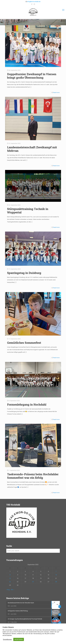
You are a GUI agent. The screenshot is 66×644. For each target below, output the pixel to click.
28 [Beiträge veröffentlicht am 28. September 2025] (56, 582)
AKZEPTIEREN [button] (19, 639)
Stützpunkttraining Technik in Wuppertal (28, 211)
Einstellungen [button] (7, 639)
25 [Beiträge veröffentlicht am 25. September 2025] (33, 582)
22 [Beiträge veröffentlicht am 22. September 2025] (10, 582)
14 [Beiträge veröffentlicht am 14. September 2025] (56, 575)
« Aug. (8, 590)
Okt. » (13, 590)
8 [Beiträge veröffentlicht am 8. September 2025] (10, 575)
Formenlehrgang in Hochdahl (27, 404)
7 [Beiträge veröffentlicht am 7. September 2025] (56, 571)
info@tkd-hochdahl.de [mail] (34, 2)
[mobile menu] (63, 10)
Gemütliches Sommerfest (24, 343)
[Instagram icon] (34, 4)
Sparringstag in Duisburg (24, 273)
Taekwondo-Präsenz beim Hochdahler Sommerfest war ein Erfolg (33, 476)
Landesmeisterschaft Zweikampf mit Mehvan (32, 149)
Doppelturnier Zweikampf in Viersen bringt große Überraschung (32, 76)
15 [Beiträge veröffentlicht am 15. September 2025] (10, 578)
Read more (56, 92)
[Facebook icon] (32, 4)
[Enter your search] (33, 551)
